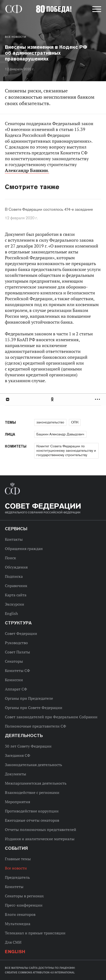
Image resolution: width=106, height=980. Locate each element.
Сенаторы (14, 661)
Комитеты (14, 887)
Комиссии (14, 680)
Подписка (14, 576)
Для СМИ (13, 942)
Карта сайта (16, 595)
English (11, 613)
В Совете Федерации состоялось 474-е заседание (49, 210)
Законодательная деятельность (33, 765)
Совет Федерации (21, 633)
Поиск (11, 558)
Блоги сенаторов (20, 914)
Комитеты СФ (17, 670)
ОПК (75, 422)
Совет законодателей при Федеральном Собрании (51, 717)
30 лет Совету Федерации (28, 746)
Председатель (17, 877)
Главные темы (18, 859)
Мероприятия (17, 802)
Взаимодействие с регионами (32, 792)
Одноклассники (53, 399)
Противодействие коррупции (32, 811)
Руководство (16, 643)
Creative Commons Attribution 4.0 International (40, 972)
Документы (16, 774)
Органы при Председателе (29, 698)
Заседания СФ (18, 755)
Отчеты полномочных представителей (41, 830)
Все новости (15, 37)
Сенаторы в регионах (24, 896)
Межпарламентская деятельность (36, 783)
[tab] (53, 399)
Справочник (16, 586)
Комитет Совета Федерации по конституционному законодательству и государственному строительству (66, 450)
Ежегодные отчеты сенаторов (32, 820)
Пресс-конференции (24, 905)
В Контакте (7, 399)
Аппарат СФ (16, 689)
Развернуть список (98, 399)
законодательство (50, 422)
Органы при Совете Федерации (34, 708)
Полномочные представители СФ (36, 726)
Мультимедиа (18, 924)
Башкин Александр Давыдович (60, 434)
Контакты (14, 539)
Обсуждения (16, 567)
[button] (96, 10)
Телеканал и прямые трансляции (35, 933)
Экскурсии (15, 604)
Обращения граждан (24, 549)
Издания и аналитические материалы (40, 839)
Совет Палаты (17, 652)
